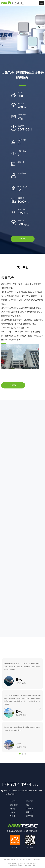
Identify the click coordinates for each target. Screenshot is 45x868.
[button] (42, 3)
